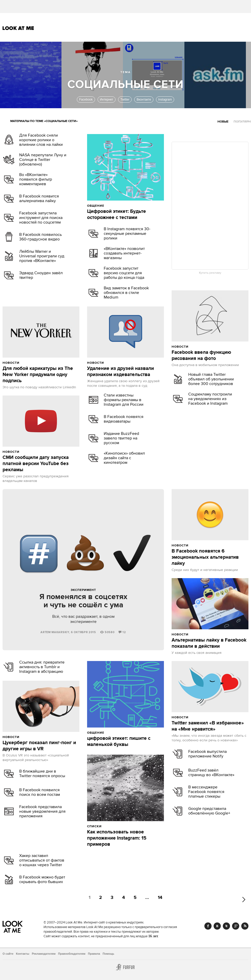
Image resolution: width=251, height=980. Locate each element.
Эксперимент (83, 590)
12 (122, 632)
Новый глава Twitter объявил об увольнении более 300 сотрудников (211, 379)
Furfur (126, 967)
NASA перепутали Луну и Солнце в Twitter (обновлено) (43, 160)
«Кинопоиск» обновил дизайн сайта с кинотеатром (124, 458)
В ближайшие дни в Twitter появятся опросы (42, 774)
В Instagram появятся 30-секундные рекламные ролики (127, 234)
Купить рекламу (210, 273)
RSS (245, 926)
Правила (94, 954)
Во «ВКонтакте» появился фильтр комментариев (36, 179)
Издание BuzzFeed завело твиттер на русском (121, 438)
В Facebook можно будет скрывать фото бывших (42, 879)
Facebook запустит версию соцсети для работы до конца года (124, 273)
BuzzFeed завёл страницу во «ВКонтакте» (211, 773)
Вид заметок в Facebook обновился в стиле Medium (126, 293)
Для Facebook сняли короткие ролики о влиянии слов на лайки (41, 140)
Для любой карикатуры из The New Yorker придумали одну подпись (38, 375)
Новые (223, 122)
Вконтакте (144, 100)
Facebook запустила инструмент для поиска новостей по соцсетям (41, 218)
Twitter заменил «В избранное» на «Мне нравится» (208, 726)
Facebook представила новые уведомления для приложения (42, 811)
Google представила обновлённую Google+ (209, 811)
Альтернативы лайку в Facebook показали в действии (209, 643)
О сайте (8, 954)
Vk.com (217, 926)
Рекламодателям (44, 954)
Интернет (107, 100)
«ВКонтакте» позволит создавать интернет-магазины (124, 253)
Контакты (23, 954)
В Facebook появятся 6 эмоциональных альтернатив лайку (205, 557)
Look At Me (18, 28)
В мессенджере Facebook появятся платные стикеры (206, 792)
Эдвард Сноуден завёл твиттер (41, 275)
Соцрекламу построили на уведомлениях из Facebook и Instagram (210, 399)
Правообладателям (72, 954)
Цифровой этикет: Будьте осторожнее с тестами (117, 215)
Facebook (86, 100)
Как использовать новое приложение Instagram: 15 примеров (117, 838)
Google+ (236, 926)
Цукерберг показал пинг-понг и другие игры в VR (39, 746)
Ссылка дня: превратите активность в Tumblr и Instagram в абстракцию (42, 667)
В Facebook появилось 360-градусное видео (40, 237)
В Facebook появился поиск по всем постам (40, 792)
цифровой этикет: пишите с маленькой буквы (119, 742)
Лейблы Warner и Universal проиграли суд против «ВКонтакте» (42, 256)
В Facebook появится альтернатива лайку (39, 199)
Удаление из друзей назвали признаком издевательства (121, 372)
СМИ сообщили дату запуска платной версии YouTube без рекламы (36, 464)
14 (160, 898)
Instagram (165, 100)
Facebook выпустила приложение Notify (207, 754)
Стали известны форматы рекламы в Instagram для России (124, 400)
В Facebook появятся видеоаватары (124, 419)
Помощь (108, 954)
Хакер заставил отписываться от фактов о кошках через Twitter (42, 860)
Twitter (125, 100)
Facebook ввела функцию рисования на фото (201, 356)
